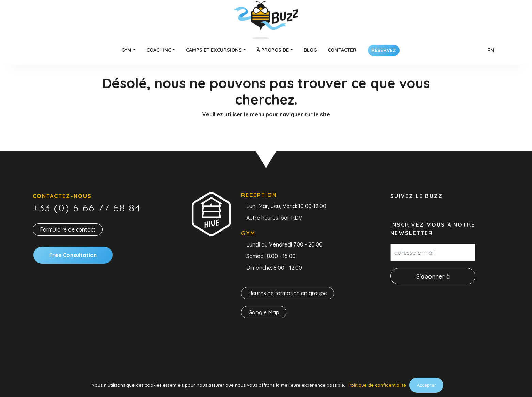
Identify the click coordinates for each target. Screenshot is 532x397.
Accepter (426, 385)
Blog (310, 50)
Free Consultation (73, 255)
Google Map (264, 312)
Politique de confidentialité (377, 385)
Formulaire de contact (68, 229)
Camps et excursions (214, 50)
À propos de (273, 50)
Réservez (384, 50)
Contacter (342, 50)
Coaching (159, 50)
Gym (126, 50)
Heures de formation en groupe (288, 293)
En (491, 50)
